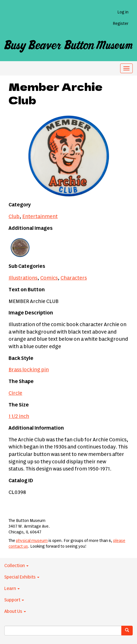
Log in (123, 12)
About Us (15, 611)
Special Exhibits (22, 577)
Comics (49, 278)
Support (14, 600)
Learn (12, 589)
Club (14, 217)
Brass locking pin (29, 370)
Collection (16, 566)
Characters (74, 278)
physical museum (32, 541)
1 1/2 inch (19, 416)
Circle (15, 393)
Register (121, 24)
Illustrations (23, 278)
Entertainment (40, 217)
